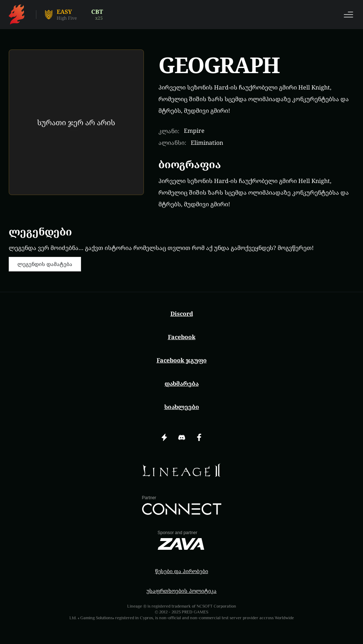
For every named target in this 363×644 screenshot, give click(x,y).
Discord (182, 314)
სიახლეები (182, 407)
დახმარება (182, 383)
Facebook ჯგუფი (182, 360)
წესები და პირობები (182, 571)
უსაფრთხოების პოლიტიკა (181, 591)
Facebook (182, 337)
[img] (182, 470)
